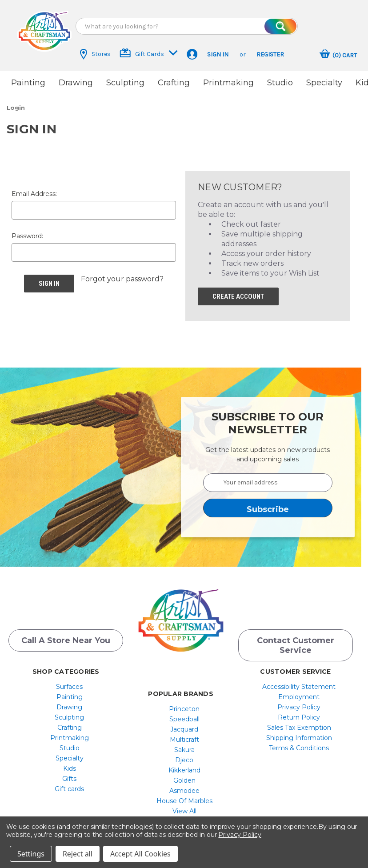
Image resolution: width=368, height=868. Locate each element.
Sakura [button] (184, 747)
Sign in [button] (218, 54)
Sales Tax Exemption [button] (299, 725)
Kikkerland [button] (184, 768)
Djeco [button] (184, 757)
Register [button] (270, 54)
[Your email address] (268, 480)
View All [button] (184, 808)
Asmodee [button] (184, 788)
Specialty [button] (324, 83)
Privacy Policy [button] (299, 704)
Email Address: (34, 191)
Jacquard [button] (184, 727)
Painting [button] (28, 83)
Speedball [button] (184, 716)
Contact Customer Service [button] (296, 643)
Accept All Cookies (140, 854)
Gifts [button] (69, 776)
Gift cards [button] (69, 786)
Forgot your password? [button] (122, 276)
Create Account (238, 294)
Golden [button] (184, 778)
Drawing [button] (76, 83)
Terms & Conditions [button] (299, 745)
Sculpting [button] (125, 83)
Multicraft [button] (184, 737)
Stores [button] (95, 54)
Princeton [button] (184, 706)
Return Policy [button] (299, 715)
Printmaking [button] (228, 83)
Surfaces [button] (69, 684)
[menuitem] (70, 684)
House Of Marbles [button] (184, 798)
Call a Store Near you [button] (66, 638)
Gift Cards (149, 53)
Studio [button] (280, 83)
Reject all (78, 854)
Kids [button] (70, 766)
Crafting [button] (174, 83)
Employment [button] (299, 694)
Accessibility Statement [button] (299, 684)
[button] (44, 31)
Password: (27, 233)
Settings (31, 854)
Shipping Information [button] (299, 735)
